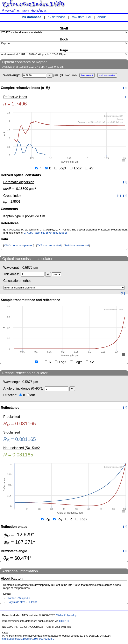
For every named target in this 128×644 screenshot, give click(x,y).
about (102, 17)
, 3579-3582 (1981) (45, 233)
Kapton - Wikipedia (19, 598)
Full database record (77, 245)
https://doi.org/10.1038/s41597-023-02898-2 (28, 639)
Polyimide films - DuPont (22, 602)
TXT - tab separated (49, 245)
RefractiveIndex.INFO (33, 4)
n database (57, 17)
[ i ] (125, 88)
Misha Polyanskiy (66, 615)
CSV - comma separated (19, 245)
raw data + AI (81, 17)
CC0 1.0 (64, 621)
